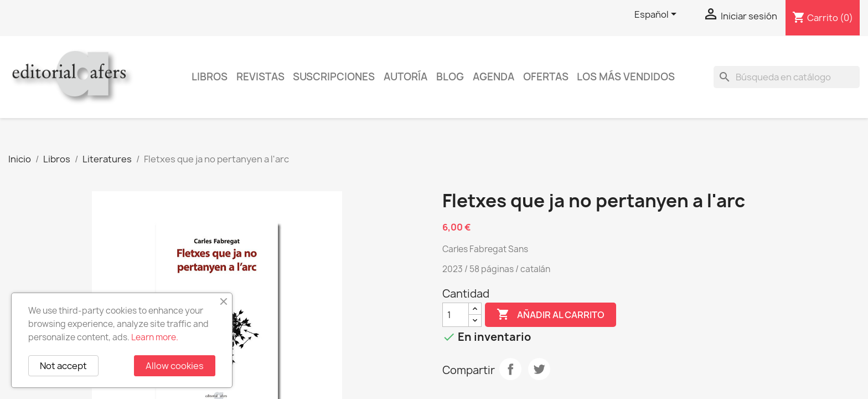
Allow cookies (175, 366)
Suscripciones (334, 77)
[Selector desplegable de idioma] (657, 15)
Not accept (63, 366)
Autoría (405, 77)
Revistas (260, 77)
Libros (210, 77)
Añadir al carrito (551, 315)
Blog (450, 77)
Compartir (510, 369)
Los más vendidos (626, 77)
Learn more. (155, 337)
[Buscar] (787, 77)
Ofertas (546, 77)
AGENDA (494, 77)
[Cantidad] (456, 315)
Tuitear (539, 369)
